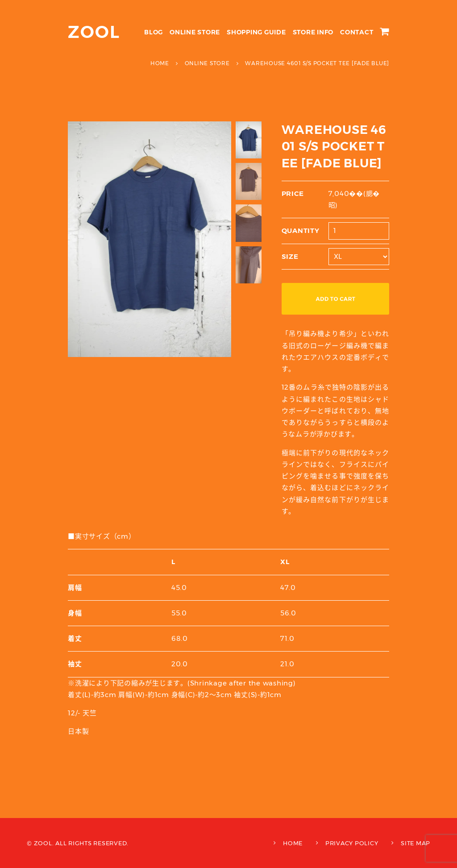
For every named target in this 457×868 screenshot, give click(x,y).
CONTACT (357, 32)
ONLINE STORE (195, 32)
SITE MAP (415, 843)
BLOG (154, 32)
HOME (293, 843)
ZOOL (94, 32)
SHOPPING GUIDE (256, 32)
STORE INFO (313, 32)
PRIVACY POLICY (352, 843)
